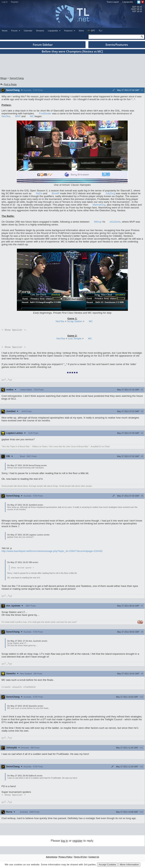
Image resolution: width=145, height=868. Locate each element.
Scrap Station (75, 321)
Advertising (51, 858)
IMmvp (98, 222)
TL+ (101, 31)
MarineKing (99, 205)
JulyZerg (110, 193)
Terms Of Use (80, 858)
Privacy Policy (65, 858)
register (78, 842)
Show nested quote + (22, 569)
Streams (40, 31)
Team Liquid (113, 2)
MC (32, 116)
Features (70, 31)
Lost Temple (75, 339)
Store (81, 31)
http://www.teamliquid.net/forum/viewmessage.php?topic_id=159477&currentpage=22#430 (52, 552)
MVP (18, 116)
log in (64, 842)
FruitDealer (45, 113)
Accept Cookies (107, 865)
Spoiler (14, 330)
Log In (5, 2)
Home (5, 31)
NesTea (6, 116)
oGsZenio (115, 222)
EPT (91, 31)
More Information (129, 865)
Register (15, 2)
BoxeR (56, 193)
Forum (16, 31)
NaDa (39, 193)
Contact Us (94, 858)
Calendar (28, 31)
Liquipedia (128, 2)
